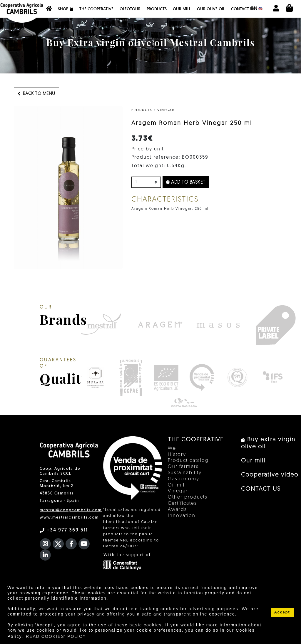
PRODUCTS (142, 110)
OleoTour (130, 9)
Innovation (182, 516)
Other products (188, 497)
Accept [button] (282, 612)
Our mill (182, 9)
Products (157, 9)
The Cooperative (96, 9)
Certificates (182, 504)
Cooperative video (270, 475)
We (172, 449)
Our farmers (183, 467)
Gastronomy (184, 479)
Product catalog (188, 461)
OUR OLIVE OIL (211, 9)
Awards (177, 510)
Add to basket (186, 182)
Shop (66, 9)
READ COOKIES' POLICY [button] (56, 636)
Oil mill (177, 485)
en (257, 9)
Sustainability (185, 473)
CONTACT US (243, 9)
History (177, 455)
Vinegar (166, 110)
